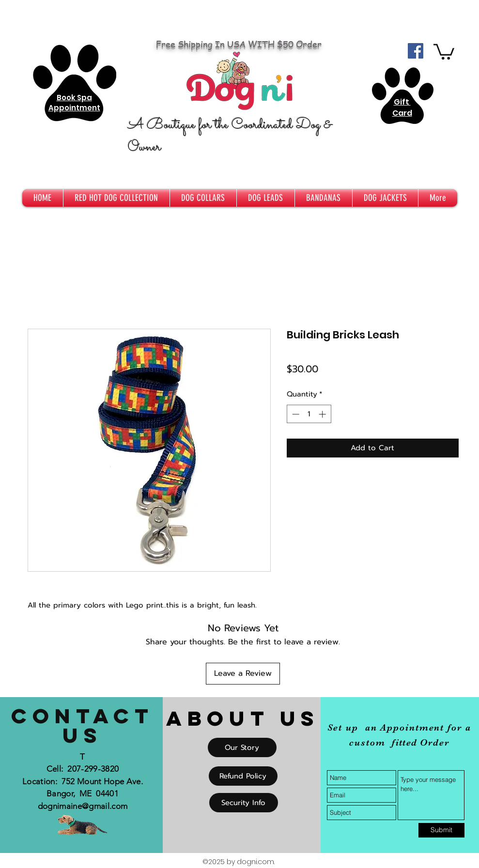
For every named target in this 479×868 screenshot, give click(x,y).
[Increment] (323, 414)
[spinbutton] (309, 414)
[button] (444, 51)
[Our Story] (242, 747)
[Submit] (441, 830)
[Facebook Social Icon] (416, 51)
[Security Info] (244, 803)
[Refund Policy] (243, 776)
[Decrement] (295, 414)
